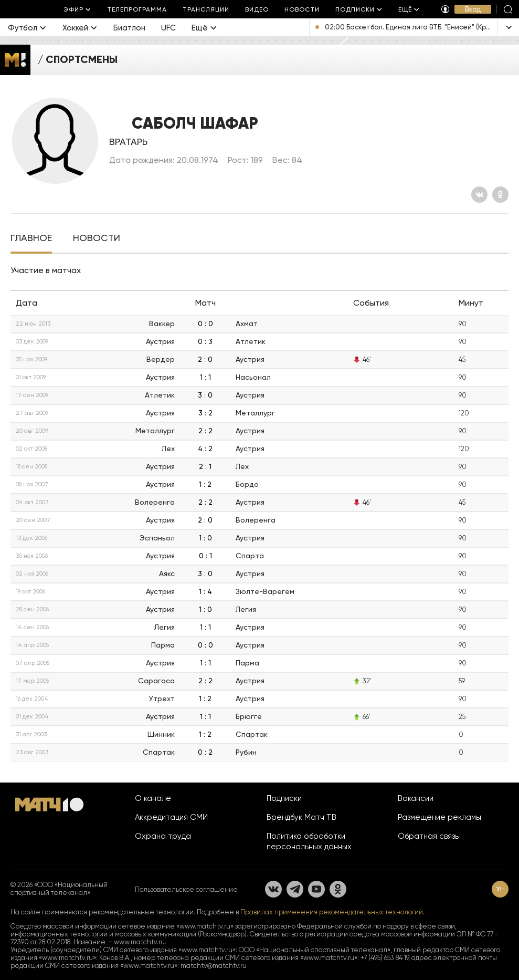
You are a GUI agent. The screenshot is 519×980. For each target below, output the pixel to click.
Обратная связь (428, 836)
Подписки (284, 798)
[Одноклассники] (500, 195)
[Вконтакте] (479, 195)
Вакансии (416, 798)
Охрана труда (163, 836)
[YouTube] (316, 889)
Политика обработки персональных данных (309, 841)
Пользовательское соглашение (186, 889)
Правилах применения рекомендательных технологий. (332, 912)
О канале (153, 798)
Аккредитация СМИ (171, 817)
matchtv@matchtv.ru (214, 966)
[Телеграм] (295, 889)
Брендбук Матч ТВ (301, 817)
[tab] (31, 239)
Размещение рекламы (439, 817)
